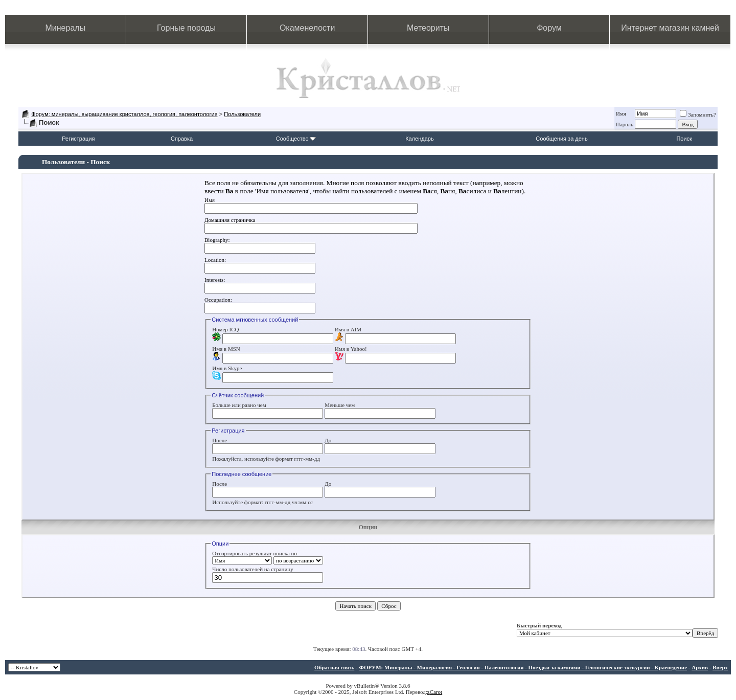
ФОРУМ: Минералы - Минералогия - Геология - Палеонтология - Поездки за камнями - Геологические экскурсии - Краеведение (523, 667)
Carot (436, 692)
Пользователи (242, 114)
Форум (549, 28)
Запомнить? (698, 115)
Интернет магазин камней (670, 28)
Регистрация (78, 139)
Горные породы (186, 28)
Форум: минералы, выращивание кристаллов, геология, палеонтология (124, 114)
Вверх (720, 667)
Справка (182, 139)
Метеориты (428, 28)
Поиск (684, 139)
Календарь (420, 139)
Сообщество (296, 139)
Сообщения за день (561, 139)
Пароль (625, 124)
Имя (621, 114)
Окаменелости (307, 28)
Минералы (66, 28)
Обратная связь (334, 667)
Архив (700, 667)
